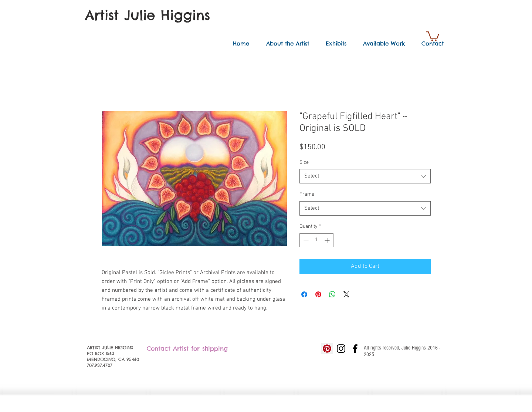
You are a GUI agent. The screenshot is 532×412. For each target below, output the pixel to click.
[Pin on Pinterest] (318, 294)
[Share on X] (346, 294)
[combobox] (365, 176)
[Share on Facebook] (304, 294)
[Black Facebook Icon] (355, 349)
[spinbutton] (316, 240)
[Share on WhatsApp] (332, 294)
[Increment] (328, 240)
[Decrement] (305, 240)
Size (304, 163)
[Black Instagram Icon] (341, 349)
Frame (307, 194)
